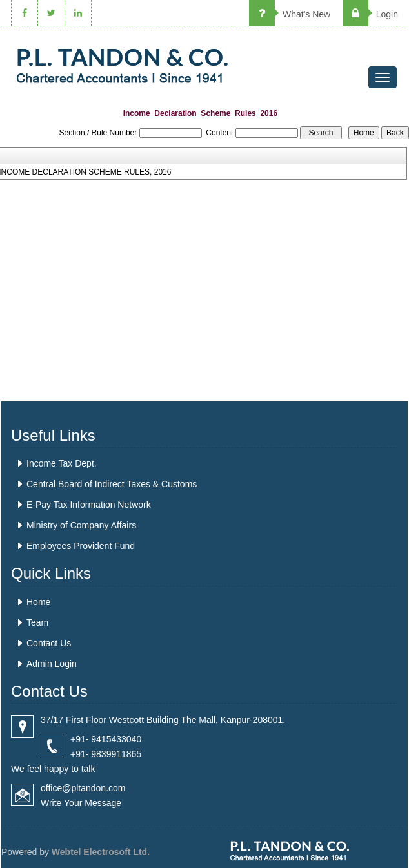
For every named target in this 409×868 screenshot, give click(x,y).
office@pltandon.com (83, 788)
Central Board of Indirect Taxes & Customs (112, 484)
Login (370, 14)
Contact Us (49, 643)
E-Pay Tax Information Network (89, 505)
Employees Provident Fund (81, 546)
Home (38, 602)
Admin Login (52, 664)
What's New (290, 14)
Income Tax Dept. (62, 463)
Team (37, 622)
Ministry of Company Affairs (81, 525)
